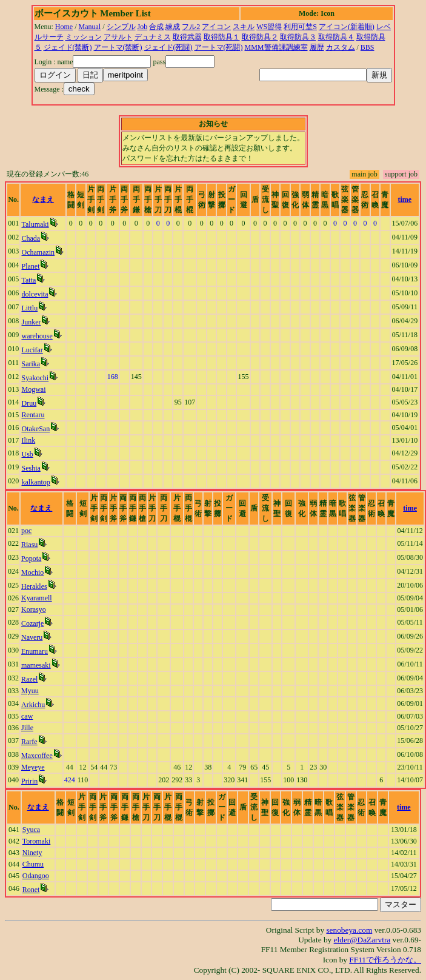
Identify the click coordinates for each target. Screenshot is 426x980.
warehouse (37, 336)
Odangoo (36, 876)
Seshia (31, 468)
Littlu (29, 308)
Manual (90, 27)
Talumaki (35, 224)
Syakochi (35, 378)
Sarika (31, 364)
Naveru (32, 637)
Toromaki (36, 841)
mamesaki (36, 665)
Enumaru (35, 651)
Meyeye (33, 767)
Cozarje (32, 623)
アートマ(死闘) (219, 47)
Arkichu (33, 705)
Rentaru (33, 415)
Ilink (28, 440)
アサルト (118, 37)
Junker (31, 322)
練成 (173, 27)
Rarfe (29, 742)
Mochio (32, 572)
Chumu (33, 864)
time (404, 200)
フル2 (191, 27)
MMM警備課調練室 (276, 47)
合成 (156, 27)
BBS (368, 47)
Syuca (31, 830)
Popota (31, 559)
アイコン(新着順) (347, 27)
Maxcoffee (37, 756)
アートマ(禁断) (118, 47)
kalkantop (35, 482)
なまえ (43, 200)
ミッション (84, 37)
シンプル (121, 27)
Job (143, 27)
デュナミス (153, 37)
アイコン (216, 27)
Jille (27, 728)
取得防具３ (298, 37)
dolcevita (35, 294)
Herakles (34, 586)
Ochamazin (38, 252)
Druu (29, 403)
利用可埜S (300, 27)
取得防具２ (260, 37)
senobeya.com (349, 930)
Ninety (32, 853)
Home (64, 27)
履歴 (317, 47)
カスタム (341, 47)
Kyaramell (37, 598)
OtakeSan (35, 429)
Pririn (29, 781)
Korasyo (34, 609)
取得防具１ (222, 37)
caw (27, 716)
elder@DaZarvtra (362, 940)
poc (26, 531)
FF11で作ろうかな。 (385, 960)
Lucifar (32, 350)
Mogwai (33, 389)
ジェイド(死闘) (168, 47)
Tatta (28, 280)
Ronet (31, 890)
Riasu (29, 545)
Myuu (30, 691)
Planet (30, 266)
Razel (29, 679)
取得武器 (187, 37)
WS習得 (269, 27)
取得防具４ (336, 37)
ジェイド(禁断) (68, 47)
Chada (31, 238)
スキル (244, 27)
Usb (27, 454)
